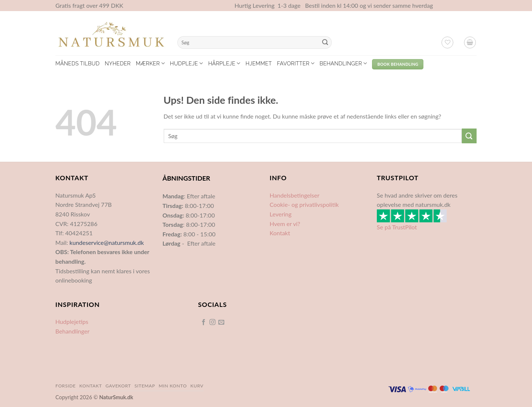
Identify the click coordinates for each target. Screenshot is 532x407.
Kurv (197, 386)
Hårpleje (224, 63)
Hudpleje (186, 63)
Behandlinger (343, 63)
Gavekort (118, 386)
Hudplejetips (72, 322)
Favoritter (296, 63)
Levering (281, 214)
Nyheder (117, 63)
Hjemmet (259, 63)
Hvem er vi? (285, 224)
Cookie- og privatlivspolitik (304, 204)
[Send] (325, 42)
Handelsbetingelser (295, 195)
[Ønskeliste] (447, 42)
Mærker (150, 63)
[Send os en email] (221, 322)
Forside (66, 386)
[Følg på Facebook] (203, 322)
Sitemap (145, 386)
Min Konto (173, 386)
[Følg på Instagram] (212, 322)
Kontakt (280, 233)
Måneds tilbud (77, 63)
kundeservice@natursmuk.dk (107, 242)
